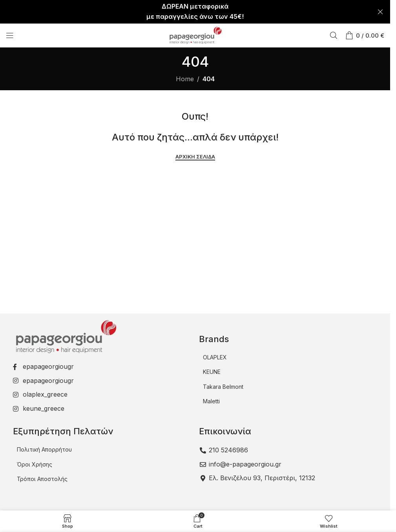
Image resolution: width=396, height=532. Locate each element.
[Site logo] (195, 35)
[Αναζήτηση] (334, 35)
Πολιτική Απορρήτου (44, 449)
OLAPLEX (215, 357)
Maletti (211, 401)
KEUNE (212, 372)
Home (185, 79)
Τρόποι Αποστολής (42, 479)
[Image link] (65, 336)
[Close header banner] (380, 12)
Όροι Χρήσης (35, 464)
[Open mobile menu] (10, 35)
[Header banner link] (195, 12)
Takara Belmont (223, 387)
